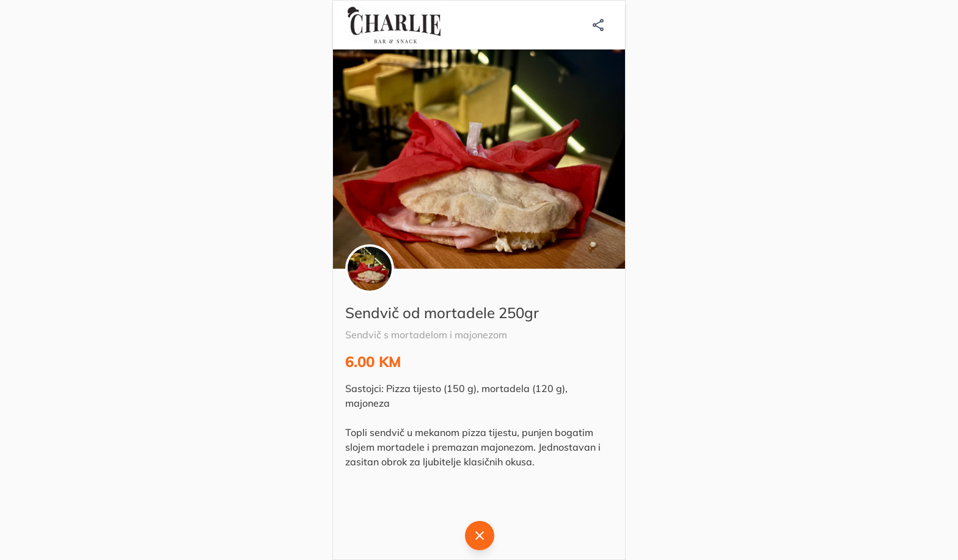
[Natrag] (480, 536)
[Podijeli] (598, 25)
